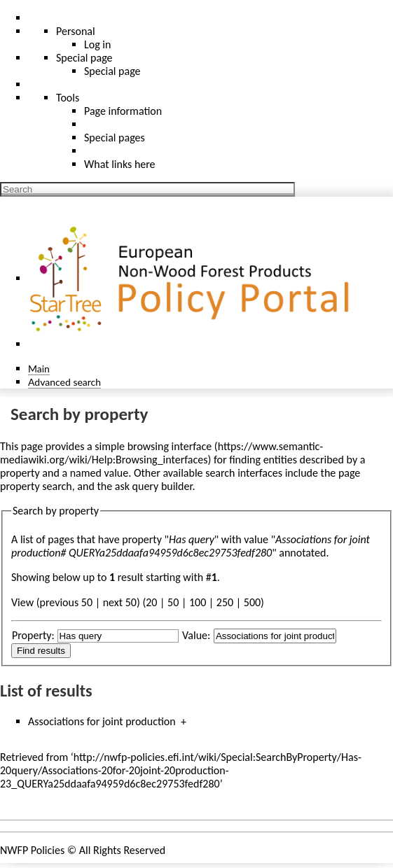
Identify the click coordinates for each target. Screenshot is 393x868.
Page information (123, 111)
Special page (112, 71)
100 (198, 602)
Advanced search (64, 382)
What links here (120, 164)
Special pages (115, 138)
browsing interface (170, 446)
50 (173, 602)
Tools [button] (68, 98)
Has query (192, 539)
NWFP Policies (32, 850)
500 (252, 602)
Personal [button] (76, 31)
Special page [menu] (84, 58)
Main (39, 369)
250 (225, 602)
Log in (97, 44)
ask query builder (154, 486)
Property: (33, 635)
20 (151, 602)
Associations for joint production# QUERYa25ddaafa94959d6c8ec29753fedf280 (191, 546)
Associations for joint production (102, 721)
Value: (196, 635)
